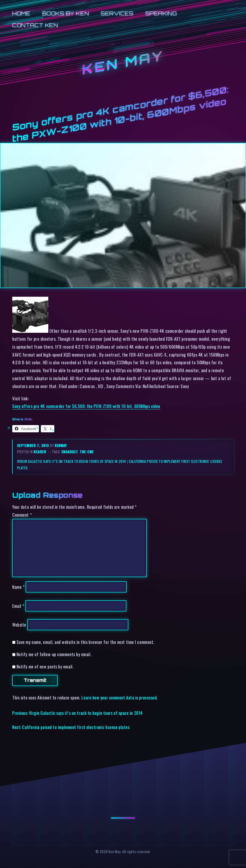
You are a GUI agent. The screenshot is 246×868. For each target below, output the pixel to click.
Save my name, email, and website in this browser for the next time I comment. (86, 642)
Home (21, 13)
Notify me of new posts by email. (45, 666)
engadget (70, 452)
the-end (87, 452)
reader (40, 452)
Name (18, 587)
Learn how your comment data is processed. (120, 697)
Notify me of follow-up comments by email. (54, 654)
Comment (22, 515)
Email (18, 606)
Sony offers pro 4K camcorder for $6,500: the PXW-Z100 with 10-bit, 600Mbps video (86, 406)
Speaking (161, 13)
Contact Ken (35, 25)
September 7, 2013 (34, 445)
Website (19, 625)
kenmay (61, 445)
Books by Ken (66, 13)
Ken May (123, 63)
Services (117, 13)
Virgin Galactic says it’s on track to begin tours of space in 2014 (72, 461)
